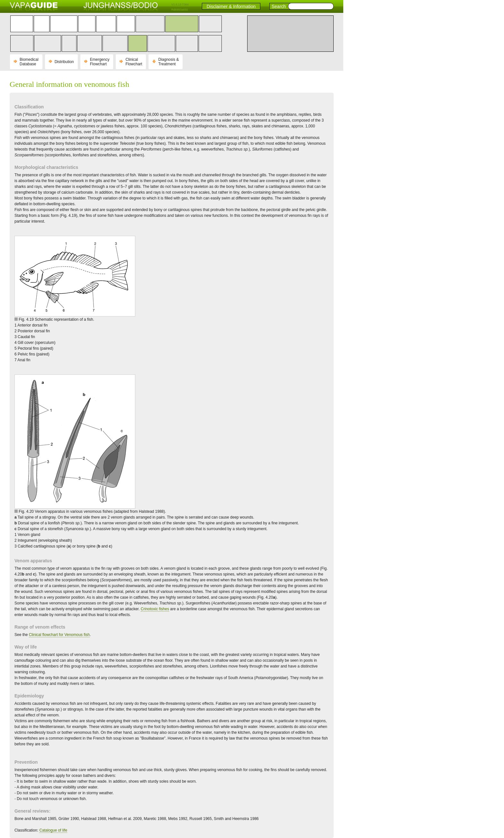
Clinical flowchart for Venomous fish (59, 635)
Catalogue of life (53, 830)
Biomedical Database (29, 62)
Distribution (64, 62)
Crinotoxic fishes (155, 609)
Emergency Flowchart (100, 62)
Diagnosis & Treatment (168, 62)
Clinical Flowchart (134, 62)
